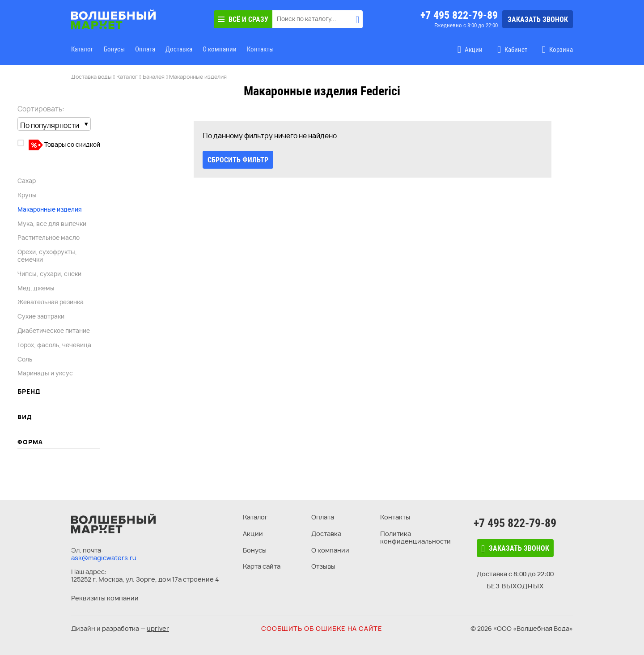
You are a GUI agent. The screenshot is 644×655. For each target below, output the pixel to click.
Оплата (145, 49)
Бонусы (114, 49)
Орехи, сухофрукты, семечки (47, 256)
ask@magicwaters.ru (104, 558)
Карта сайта (262, 566)
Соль (25, 359)
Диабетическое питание (54, 331)
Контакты (260, 49)
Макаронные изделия (50, 209)
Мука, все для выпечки (52, 224)
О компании (220, 49)
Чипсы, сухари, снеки (49, 274)
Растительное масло (49, 238)
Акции (253, 534)
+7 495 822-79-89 (459, 15)
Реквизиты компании (105, 598)
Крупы (27, 195)
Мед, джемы (36, 288)
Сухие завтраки (41, 316)
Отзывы (323, 566)
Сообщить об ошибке (322, 628)
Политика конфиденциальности (415, 537)
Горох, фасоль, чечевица (54, 345)
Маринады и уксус (45, 373)
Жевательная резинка (51, 302)
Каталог (82, 49)
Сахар (27, 181)
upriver (158, 628)
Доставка (179, 49)
